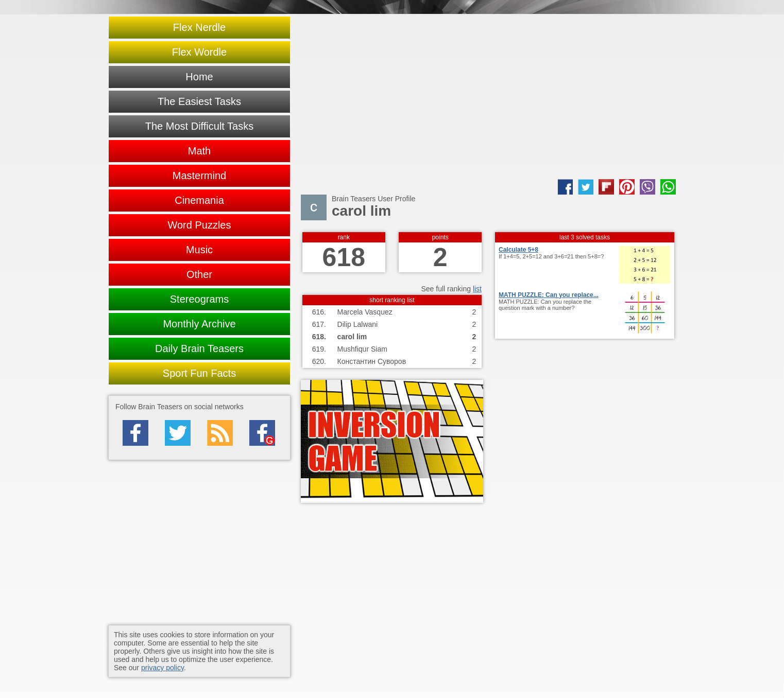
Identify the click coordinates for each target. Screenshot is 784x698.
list (477, 289)
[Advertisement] (488, 97)
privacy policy (163, 668)
